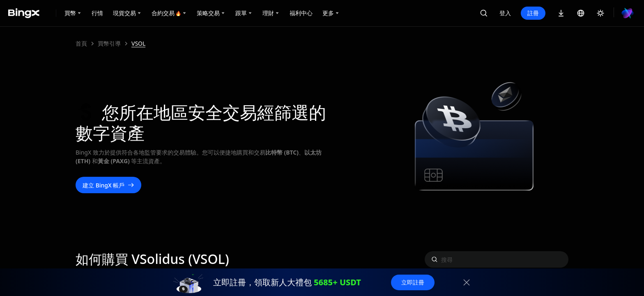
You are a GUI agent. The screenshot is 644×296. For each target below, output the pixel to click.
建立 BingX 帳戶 (108, 185)
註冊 (533, 13)
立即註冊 (413, 282)
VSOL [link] (138, 44)
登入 (505, 13)
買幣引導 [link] (109, 44)
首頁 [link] (81, 44)
